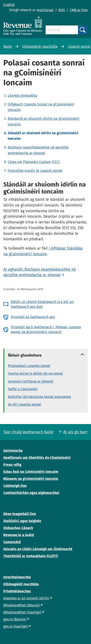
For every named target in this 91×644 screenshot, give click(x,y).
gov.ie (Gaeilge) (16, 626)
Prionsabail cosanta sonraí (29, 366)
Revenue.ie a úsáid (19, 535)
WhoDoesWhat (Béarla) (21, 605)
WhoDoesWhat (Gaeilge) (22, 612)
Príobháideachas (17, 591)
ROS (62, 10)
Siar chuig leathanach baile (28, 432)
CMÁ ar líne (79, 10)
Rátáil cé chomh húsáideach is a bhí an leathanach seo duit (42, 304)
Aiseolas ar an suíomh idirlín (26, 598)
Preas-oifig (12, 465)
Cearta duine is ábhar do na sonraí (35, 373)
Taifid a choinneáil (23, 389)
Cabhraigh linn (15, 486)
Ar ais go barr (75, 432)
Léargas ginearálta (22, 95)
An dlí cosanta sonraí (25, 404)
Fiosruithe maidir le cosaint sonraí (35, 171)
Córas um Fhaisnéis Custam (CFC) (34, 162)
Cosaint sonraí (79, 46)
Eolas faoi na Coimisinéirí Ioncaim (31, 472)
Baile (8, 46)
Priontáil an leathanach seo (33, 317)
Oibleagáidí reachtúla (40, 46)
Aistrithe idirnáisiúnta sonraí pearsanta (39, 397)
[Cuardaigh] (62, 30)
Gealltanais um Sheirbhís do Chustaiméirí (37, 458)
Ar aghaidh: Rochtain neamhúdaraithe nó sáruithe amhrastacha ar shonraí (40, 272)
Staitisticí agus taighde (22, 521)
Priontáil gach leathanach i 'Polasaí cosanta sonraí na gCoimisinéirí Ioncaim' (46, 329)
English (9, 5)
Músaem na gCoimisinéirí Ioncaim (31, 479)
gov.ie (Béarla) (15, 619)
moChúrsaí (45, 10)
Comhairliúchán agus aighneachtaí (31, 493)
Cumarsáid (12, 542)
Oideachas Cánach (18, 528)
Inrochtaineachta (17, 577)
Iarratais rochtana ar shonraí (31, 381)
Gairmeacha (13, 451)
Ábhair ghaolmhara (25, 355)
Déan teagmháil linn (20, 514)
